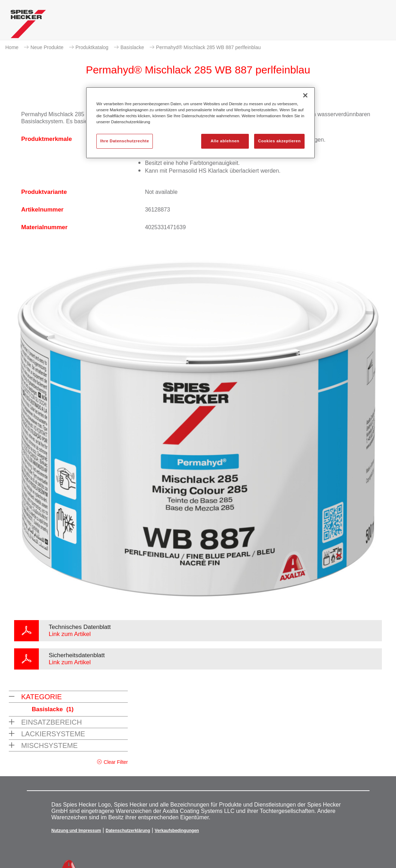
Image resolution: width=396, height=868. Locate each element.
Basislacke (132, 47)
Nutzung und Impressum (76, 831)
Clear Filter (116, 762)
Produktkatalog (92, 47)
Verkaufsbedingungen (177, 831)
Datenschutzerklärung (128, 831)
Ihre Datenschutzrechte (125, 141)
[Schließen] (305, 95)
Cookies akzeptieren (279, 141)
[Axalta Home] (28, 26)
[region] (200, 123)
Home (12, 47)
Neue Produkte (47, 47)
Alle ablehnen (225, 141)
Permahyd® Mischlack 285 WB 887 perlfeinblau (208, 47)
